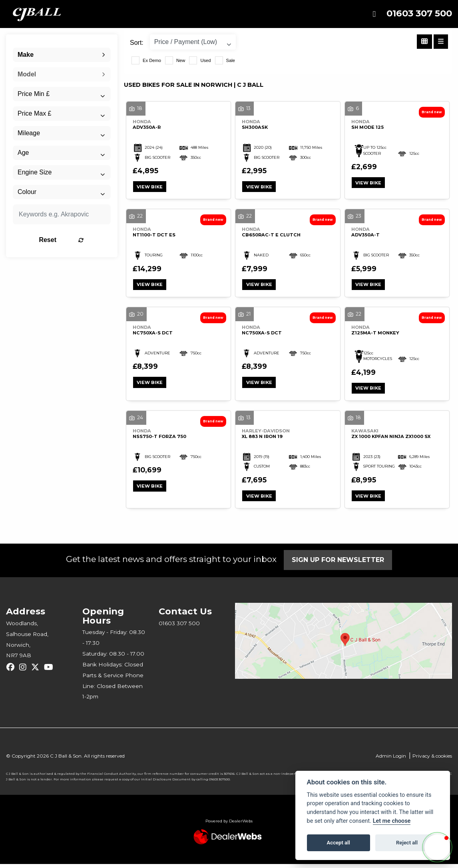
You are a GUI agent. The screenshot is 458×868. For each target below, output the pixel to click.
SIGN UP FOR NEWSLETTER (340, 564)
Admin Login (391, 760)
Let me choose (392, 821)
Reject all (407, 843)
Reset (77, 240)
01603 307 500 (419, 13)
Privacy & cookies (432, 760)
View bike (151, 187)
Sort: (137, 43)
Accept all (339, 843)
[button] (437, 847)
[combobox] (62, 55)
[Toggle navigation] (374, 14)
